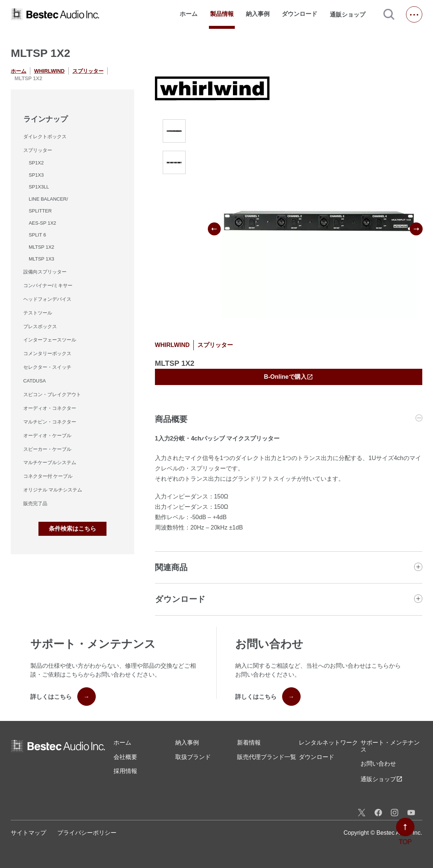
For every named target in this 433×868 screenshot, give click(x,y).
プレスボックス (40, 326)
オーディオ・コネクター (50, 408)
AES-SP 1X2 (43, 223)
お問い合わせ (378, 764)
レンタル (328, 743)
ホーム (189, 14)
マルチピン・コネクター (50, 422)
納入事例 (258, 14)
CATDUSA (35, 381)
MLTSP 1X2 (42, 247)
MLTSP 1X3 (42, 259)
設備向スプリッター (45, 272)
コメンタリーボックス (47, 353)
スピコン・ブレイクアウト (52, 394)
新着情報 (249, 743)
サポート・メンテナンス (390, 746)
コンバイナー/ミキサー (48, 285)
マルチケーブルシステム (50, 462)
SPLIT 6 (38, 235)
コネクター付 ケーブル (48, 476)
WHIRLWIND (49, 71)
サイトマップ (28, 833)
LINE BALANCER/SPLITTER (48, 205)
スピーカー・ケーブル (47, 449)
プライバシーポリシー (87, 833)
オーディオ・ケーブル (47, 435)
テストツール (38, 313)
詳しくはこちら (63, 697)
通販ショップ (351, 14)
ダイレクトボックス (45, 137)
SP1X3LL (39, 187)
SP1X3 (36, 175)
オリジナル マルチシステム (53, 490)
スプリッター (88, 71)
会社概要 (125, 757)
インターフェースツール (50, 340)
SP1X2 (36, 163)
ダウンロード (300, 14)
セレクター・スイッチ (47, 367)
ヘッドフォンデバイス (47, 299)
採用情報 (125, 771)
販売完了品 (35, 503)
